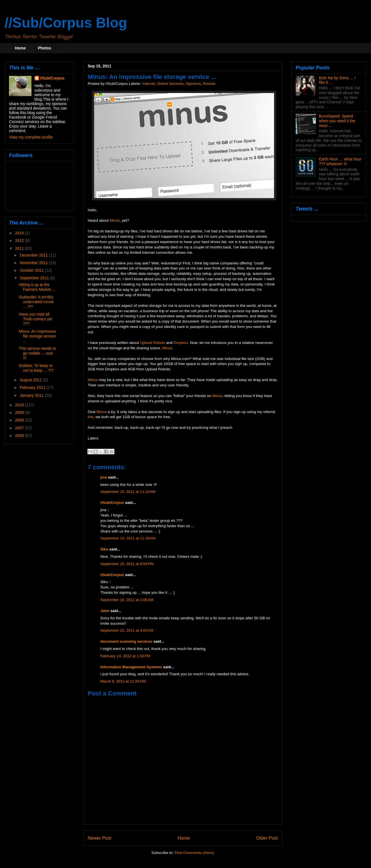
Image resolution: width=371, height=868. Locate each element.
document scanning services (126, 641)
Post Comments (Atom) (194, 853)
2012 (20, 241)
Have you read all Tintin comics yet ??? (36, 319)
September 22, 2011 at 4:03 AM (127, 630)
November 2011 (34, 263)
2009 (20, 413)
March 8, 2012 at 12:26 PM (123, 681)
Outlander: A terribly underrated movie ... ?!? (36, 302)
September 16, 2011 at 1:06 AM (127, 600)
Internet (149, 84)
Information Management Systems (131, 667)
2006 (20, 436)
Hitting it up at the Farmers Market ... (37, 287)
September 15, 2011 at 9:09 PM (127, 564)
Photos (45, 48)
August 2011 (31, 380)
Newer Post (99, 838)
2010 (20, 405)
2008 (20, 420)
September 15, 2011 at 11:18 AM (128, 538)
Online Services (170, 84)
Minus (115, 220)
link (91, 417)
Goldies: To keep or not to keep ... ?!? (36, 368)
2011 (20, 248)
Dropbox (181, 343)
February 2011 (33, 387)
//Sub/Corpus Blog (66, 23)
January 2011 (32, 395)
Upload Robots (152, 343)
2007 (20, 428)
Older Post (267, 838)
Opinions (193, 84)
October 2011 (32, 270)
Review (209, 84)
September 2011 (35, 278)
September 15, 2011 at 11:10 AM (128, 492)
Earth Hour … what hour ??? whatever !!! (340, 161)
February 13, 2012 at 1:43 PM (125, 656)
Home (20, 48)
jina (104, 477)
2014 (20, 233)
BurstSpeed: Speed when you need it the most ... (337, 121)
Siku (104, 549)
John (105, 611)
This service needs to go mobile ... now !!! (37, 353)
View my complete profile (31, 137)
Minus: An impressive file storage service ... (37, 336)
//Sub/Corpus (112, 503)
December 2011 (34, 255)
